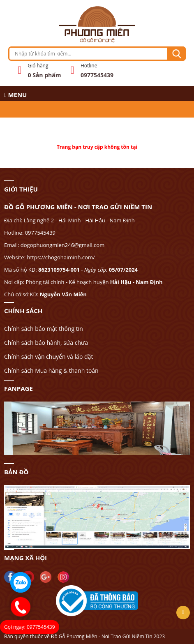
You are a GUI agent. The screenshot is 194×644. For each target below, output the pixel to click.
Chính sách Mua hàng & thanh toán (51, 370)
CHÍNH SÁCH (23, 311)
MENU (15, 95)
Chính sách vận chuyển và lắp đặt (48, 357)
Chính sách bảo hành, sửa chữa (46, 343)
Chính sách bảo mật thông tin (44, 329)
